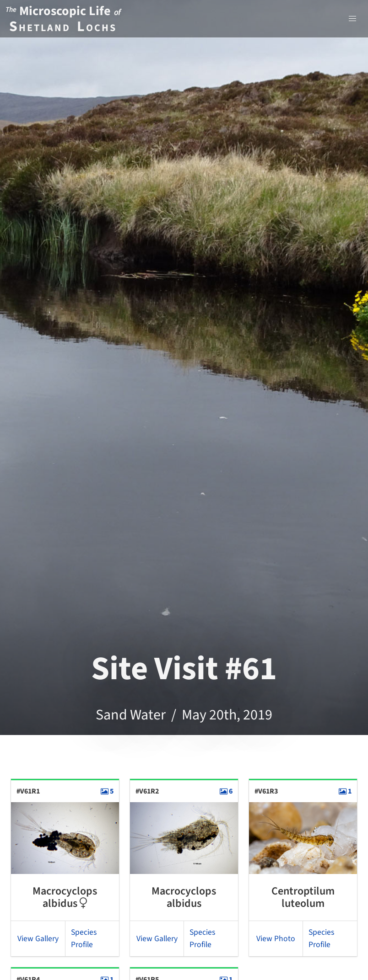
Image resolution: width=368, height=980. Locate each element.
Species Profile (84, 938)
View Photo (276, 939)
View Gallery (38, 939)
